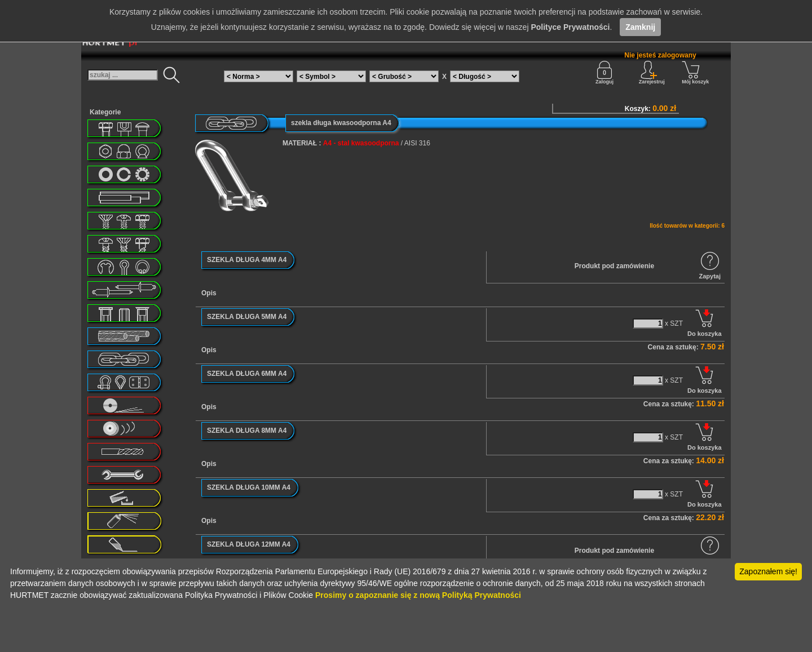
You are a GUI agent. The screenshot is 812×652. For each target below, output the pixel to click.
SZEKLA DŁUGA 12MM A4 (249, 544)
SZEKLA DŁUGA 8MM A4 (247, 431)
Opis (209, 293)
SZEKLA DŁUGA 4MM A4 (247, 260)
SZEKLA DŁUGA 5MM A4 (247, 317)
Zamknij (640, 27)
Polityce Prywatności (570, 27)
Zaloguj (604, 73)
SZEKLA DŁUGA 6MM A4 (247, 374)
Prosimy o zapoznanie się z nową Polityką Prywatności (418, 595)
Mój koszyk (695, 73)
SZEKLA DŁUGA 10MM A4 (249, 487)
